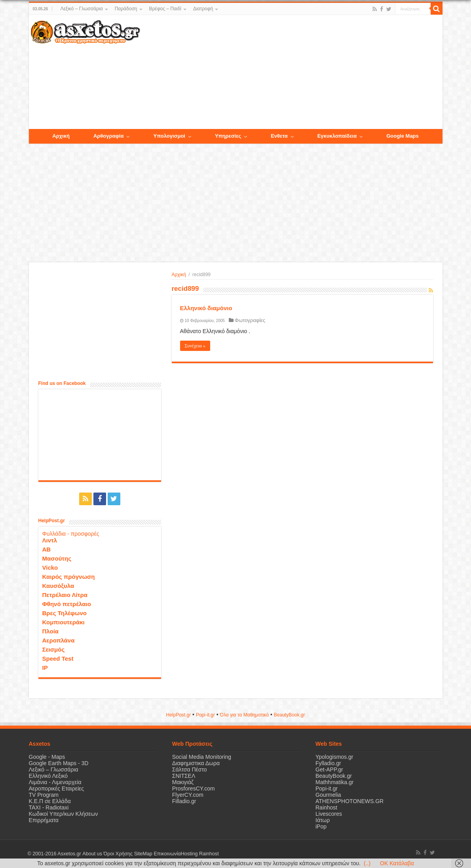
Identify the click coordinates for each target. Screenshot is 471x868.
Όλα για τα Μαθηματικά (245, 715)
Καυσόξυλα (58, 586)
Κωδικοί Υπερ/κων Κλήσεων (64, 814)
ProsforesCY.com (194, 788)
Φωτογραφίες (250, 320)
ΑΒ (47, 549)
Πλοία (51, 631)
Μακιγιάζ (183, 782)
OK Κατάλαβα (397, 863)
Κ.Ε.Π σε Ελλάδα (50, 801)
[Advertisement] (291, 72)
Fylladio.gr (328, 763)
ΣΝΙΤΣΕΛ (184, 776)
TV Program (44, 795)
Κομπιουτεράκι (64, 622)
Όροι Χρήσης (118, 854)
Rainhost (326, 807)
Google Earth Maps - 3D (59, 763)
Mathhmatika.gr (334, 782)
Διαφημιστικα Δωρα (196, 763)
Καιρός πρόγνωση (69, 577)
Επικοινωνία (167, 854)
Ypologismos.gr (334, 757)
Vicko (50, 568)
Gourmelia (328, 795)
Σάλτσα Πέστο (190, 769)
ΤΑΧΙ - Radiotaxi (49, 807)
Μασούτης (57, 558)
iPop (321, 826)
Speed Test (58, 659)
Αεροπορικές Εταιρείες (57, 788)
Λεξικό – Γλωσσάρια (81, 9)
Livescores (329, 814)
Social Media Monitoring (202, 757)
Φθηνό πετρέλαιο (67, 604)
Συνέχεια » (195, 346)
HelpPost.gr (178, 715)
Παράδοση (126, 9)
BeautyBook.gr (334, 776)
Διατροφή (203, 9)
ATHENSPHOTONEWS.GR (349, 801)
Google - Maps (47, 757)
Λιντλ (50, 540)
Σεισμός (54, 649)
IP (45, 668)
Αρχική (179, 275)
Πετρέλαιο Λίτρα (65, 595)
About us (92, 854)
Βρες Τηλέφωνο (65, 613)
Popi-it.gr (205, 715)
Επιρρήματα (44, 820)
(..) (367, 863)
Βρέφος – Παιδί (165, 9)
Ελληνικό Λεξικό (48, 776)
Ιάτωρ (323, 820)
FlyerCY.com (188, 795)
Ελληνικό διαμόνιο (206, 308)
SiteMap (143, 854)
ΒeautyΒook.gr (290, 715)
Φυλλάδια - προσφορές (71, 534)
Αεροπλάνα (59, 640)
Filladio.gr (184, 801)
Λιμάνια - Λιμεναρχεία (55, 782)
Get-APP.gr (329, 769)
